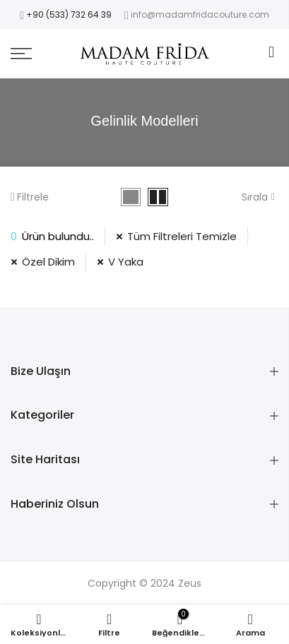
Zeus (190, 583)
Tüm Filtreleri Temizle (182, 236)
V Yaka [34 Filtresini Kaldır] (126, 262)
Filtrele (30, 197)
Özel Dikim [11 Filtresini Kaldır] (48, 262)
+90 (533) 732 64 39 (69, 14)
